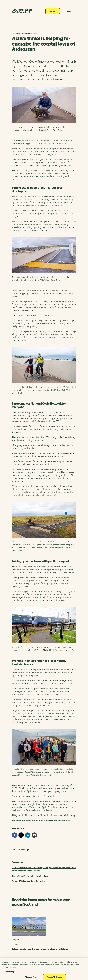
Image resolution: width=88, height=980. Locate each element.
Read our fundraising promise (56, 941)
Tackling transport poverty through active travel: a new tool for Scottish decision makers (44, 829)
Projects (16, 744)
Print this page (19, 673)
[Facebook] (15, 921)
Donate (53, 11)
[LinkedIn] (47, 921)
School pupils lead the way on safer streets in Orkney (40, 754)
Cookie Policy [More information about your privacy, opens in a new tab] (9, 974)
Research (16, 767)
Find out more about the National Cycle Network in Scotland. (41, 644)
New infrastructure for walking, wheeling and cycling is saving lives (41, 803)
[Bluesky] (28, 921)
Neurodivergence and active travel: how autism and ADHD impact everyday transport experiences (43, 778)
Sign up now (18, 904)
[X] (21, 921)
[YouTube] (34, 921)
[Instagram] (41, 921)
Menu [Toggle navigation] (69, 11)
